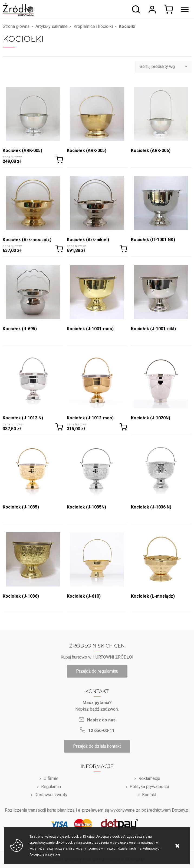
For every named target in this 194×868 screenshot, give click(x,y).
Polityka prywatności (149, 787)
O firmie (51, 778)
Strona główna (16, 26)
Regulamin (51, 787)
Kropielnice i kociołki (93, 26)
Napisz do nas (101, 720)
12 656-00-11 (101, 731)
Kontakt (149, 795)
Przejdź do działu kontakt (97, 746)
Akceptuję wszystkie (45, 854)
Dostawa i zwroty (51, 795)
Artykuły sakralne (52, 26)
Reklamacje (149, 778)
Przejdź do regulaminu (97, 671)
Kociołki (127, 26)
